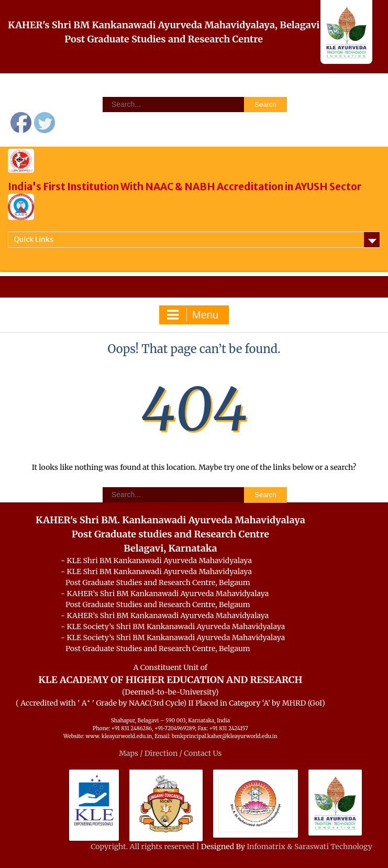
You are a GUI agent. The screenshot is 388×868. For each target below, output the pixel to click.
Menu (193, 315)
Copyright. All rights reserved (143, 847)
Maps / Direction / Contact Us (170, 753)
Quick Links (34, 239)
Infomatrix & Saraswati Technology (309, 847)
